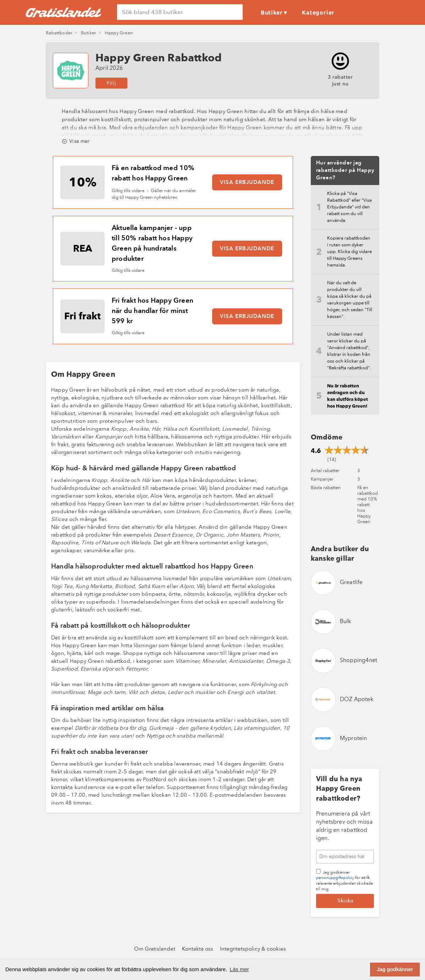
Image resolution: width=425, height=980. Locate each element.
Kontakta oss (198, 949)
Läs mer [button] (239, 969)
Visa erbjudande (247, 183)
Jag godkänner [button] (395, 969)
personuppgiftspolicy (335, 878)
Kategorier (318, 12)
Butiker (272, 12)
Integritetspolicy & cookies (253, 949)
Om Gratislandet (155, 949)
